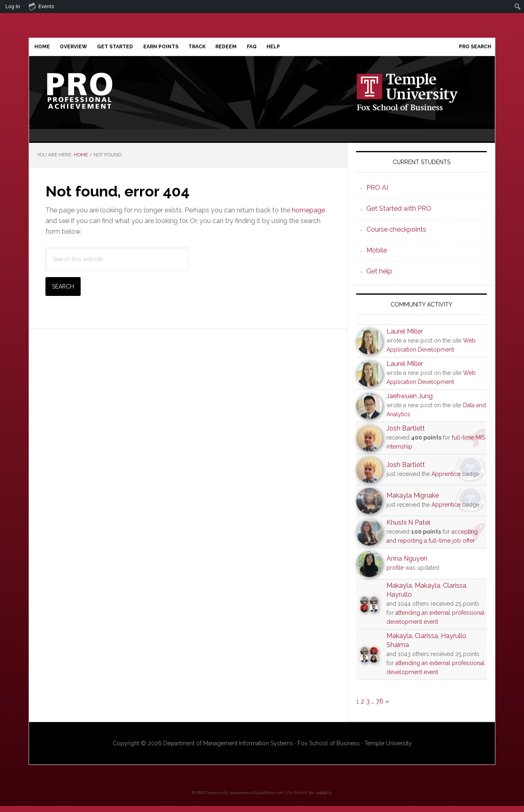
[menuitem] (518, 7)
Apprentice (446, 480)
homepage (308, 217)
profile (395, 574)
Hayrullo (399, 601)
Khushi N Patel (408, 529)
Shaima (398, 651)
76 (380, 707)
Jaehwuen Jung (410, 403)
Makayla (399, 592)
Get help (379, 277)
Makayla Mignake (413, 502)
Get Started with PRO (399, 215)
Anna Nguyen (407, 565)
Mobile (377, 256)
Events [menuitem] (41, 6)
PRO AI (377, 194)
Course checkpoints (396, 236)
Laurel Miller (405, 338)
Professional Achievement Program (99, 97)
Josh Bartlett (406, 435)
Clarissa (455, 592)
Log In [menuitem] (13, 6)
